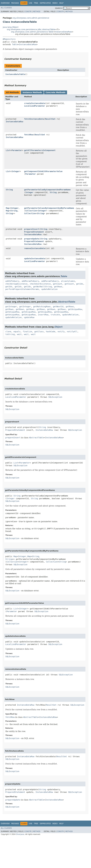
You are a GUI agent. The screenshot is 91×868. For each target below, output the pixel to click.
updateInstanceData (35, 259)
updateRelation (49, 289)
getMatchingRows (42, 307)
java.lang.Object (11, 27)
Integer (16, 171)
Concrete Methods (56, 92)
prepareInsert (32, 229)
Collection (31, 211)
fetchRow (29, 135)
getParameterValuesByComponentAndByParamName (49, 208)
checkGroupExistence (16, 284)
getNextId (58, 307)
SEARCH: (59, 8)
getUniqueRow (75, 309)
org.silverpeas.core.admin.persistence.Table (32, 32)
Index (55, 3)
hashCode (51, 332)
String (9, 190)
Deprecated (45, 3)
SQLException (55, 397)
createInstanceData (35, 103)
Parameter (17, 150)
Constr (28, 12)
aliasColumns (68, 281)
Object (59, 327)
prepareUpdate (32, 239)
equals (17, 332)
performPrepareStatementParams (22, 289)
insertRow (43, 315)
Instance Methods (32, 92)
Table (15, 44)
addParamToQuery (30, 281)
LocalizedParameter (35, 106)
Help (61, 3)
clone (8, 332)
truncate (55, 315)
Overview (5, 3)
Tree (36, 3)
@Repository (9, 39)
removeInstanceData (35, 248)
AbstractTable (67, 302)
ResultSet (50, 119)
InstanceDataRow (63, 32)
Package (15, 3)
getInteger (11, 307)
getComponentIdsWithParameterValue (43, 171)
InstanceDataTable (15, 74)
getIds (80, 284)
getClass (39, 332)
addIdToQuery (12, 281)
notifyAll (72, 332)
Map (8, 208)
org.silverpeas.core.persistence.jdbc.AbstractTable (31, 29)
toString (10, 334)
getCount (58, 284)
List (8, 150)
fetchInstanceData (34, 119)
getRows (58, 287)
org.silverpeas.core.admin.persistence (31, 18)
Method (37, 12)
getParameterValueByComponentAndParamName (47, 190)
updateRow (29, 317)
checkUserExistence (40, 284)
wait (19, 334)
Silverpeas (20, 834)
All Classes (6, 8)
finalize (27, 332)
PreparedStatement (34, 232)
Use (31, 3)
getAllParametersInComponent (40, 150)
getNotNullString (42, 287)
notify (61, 332)
